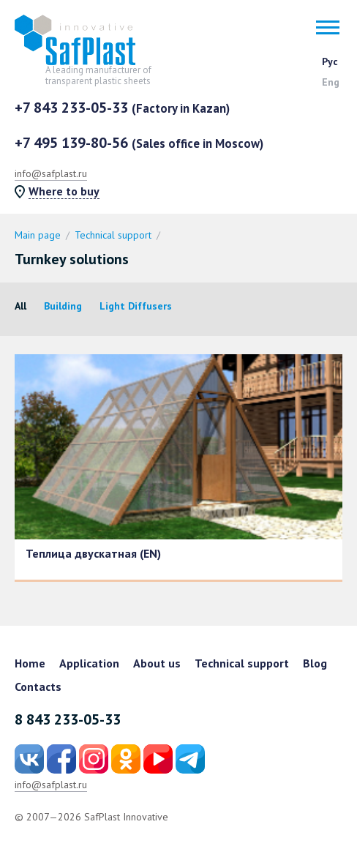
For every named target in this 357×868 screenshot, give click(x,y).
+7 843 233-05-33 (122, 108)
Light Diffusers (136, 306)
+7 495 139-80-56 (139, 143)
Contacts (38, 686)
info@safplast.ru (51, 173)
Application (89, 663)
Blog (315, 663)
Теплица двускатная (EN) (93, 553)
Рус (330, 61)
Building (63, 306)
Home (30, 663)
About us (157, 663)
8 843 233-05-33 (68, 719)
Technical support (113, 235)
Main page (38, 235)
